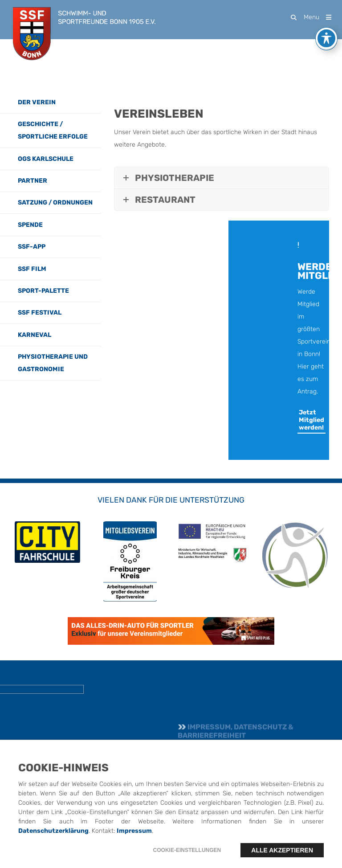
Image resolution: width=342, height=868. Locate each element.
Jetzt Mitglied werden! (311, 420)
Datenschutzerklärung (53, 845)
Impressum (134, 845)
